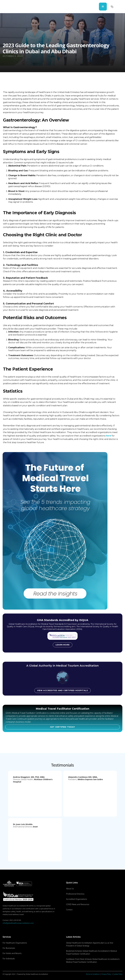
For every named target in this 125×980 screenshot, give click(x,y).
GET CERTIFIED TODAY (62, 727)
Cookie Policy (118, 974)
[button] (103, 7)
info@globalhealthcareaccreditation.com (18, 923)
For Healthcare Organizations (15, 943)
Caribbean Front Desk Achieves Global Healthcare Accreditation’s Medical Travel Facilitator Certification (93, 961)
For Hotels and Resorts (12, 953)
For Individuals (9, 959)
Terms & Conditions (93, 974)
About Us (70, 889)
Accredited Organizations (77, 899)
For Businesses (9, 948)
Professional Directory (75, 894)
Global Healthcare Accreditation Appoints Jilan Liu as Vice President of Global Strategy (90, 944)
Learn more (63, 645)
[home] (14, 7)
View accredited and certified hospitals (63, 690)
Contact (69, 910)
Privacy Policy (106, 974)
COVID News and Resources (78, 904)
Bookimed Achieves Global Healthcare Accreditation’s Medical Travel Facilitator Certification (91, 952)
